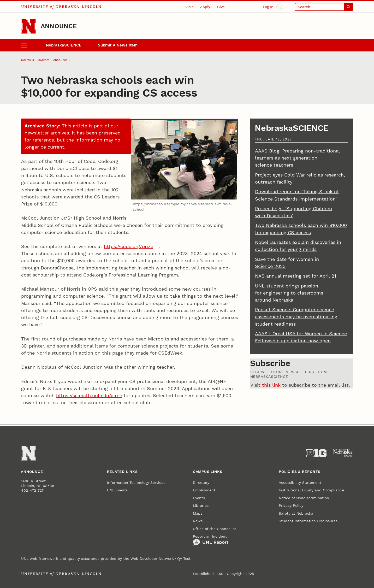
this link (271, 385)
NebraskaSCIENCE (64, 45)
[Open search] (324, 7)
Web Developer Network (152, 558)
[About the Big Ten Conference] (316, 453)
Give (221, 7)
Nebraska (28, 60)
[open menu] (31, 45)
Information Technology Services (136, 483)
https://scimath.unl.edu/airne (89, 395)
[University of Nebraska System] (343, 453)
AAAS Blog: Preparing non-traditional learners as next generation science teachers (298, 158)
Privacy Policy (291, 505)
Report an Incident (211, 540)
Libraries (201, 505)
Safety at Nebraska (296, 513)
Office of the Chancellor (215, 529)
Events (199, 498)
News (198, 521)
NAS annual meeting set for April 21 (296, 276)
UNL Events (117, 490)
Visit (189, 7)
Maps (198, 513)
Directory (201, 483)
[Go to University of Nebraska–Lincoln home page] (29, 26)
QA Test (184, 558)
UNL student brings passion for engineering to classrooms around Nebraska (289, 293)
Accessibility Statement (300, 483)
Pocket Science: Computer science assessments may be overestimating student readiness (296, 317)
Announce (59, 26)
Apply (205, 7)
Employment (204, 490)
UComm (43, 60)
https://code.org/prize (129, 246)
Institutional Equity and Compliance (311, 490)
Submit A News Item (118, 45)
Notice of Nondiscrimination (304, 498)
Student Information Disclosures (308, 521)
